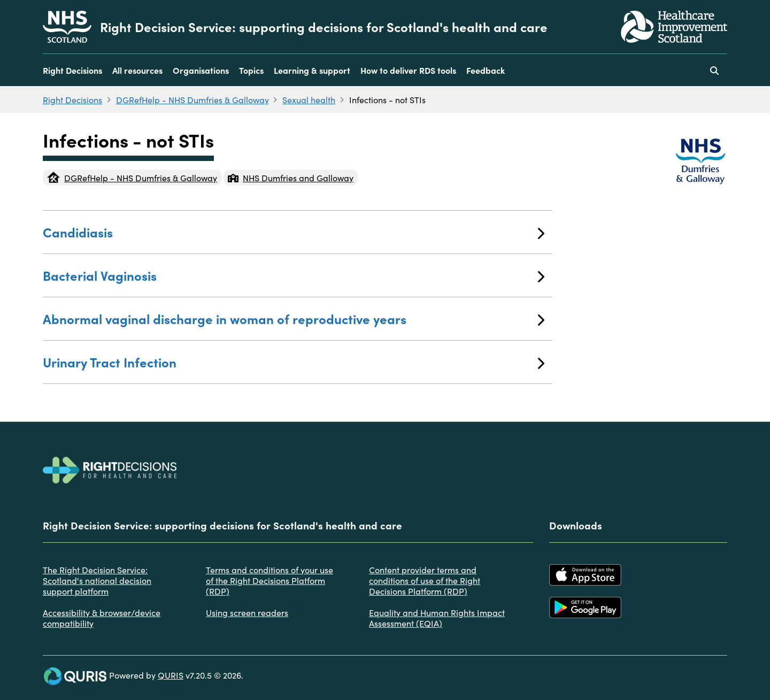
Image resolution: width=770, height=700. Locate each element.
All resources (137, 70)
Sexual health (309, 99)
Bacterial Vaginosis (294, 275)
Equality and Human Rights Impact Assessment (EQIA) (437, 618)
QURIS (171, 675)
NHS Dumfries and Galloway (291, 178)
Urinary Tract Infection (294, 362)
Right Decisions (72, 70)
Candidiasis (294, 232)
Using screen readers (247, 612)
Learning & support (312, 70)
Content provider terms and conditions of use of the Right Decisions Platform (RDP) (425, 580)
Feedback (486, 70)
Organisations (201, 70)
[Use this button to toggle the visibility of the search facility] (714, 70)
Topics (251, 70)
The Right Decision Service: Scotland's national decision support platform (97, 580)
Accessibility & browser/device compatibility (102, 618)
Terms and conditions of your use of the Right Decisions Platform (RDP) (269, 580)
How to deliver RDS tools (408, 70)
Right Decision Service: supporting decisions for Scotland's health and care (324, 27)
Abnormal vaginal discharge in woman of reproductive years (294, 318)
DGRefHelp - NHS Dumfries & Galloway (192, 99)
